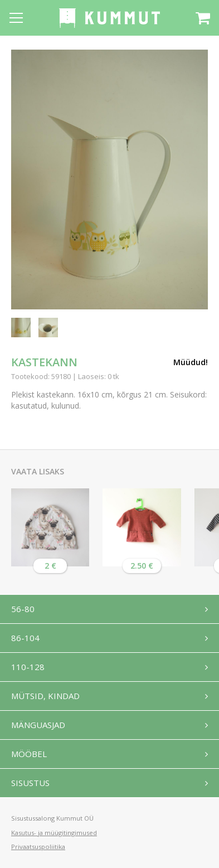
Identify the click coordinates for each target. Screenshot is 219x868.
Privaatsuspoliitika (38, 847)
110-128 (28, 667)
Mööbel (29, 754)
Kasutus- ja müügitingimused (54, 833)
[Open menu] (16, 18)
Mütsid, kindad (45, 696)
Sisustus (30, 783)
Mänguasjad (38, 725)
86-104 (25, 638)
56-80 (23, 609)
